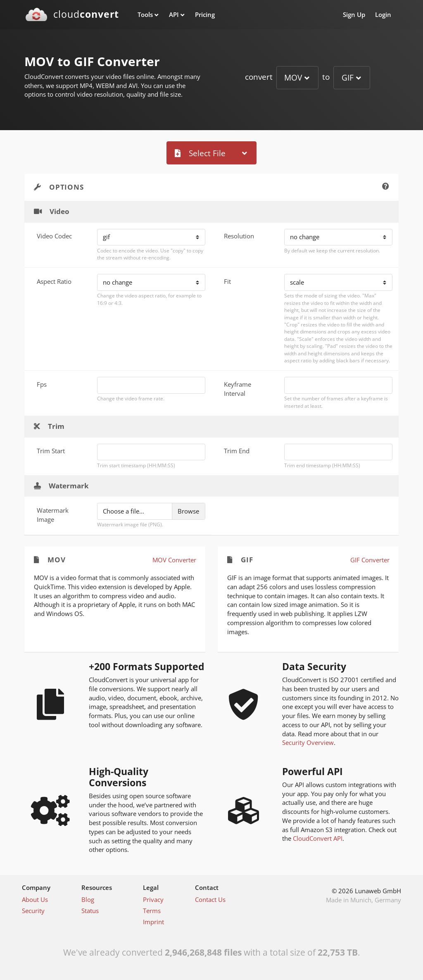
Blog (88, 899)
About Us (35, 899)
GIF (348, 77)
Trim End (237, 451)
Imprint (153, 922)
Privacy (153, 899)
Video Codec (54, 236)
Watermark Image (53, 515)
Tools (145, 14)
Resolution (239, 236)
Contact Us (210, 899)
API (174, 14)
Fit (227, 281)
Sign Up (354, 14)
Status (90, 911)
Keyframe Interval (238, 389)
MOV (293, 77)
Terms (152, 911)
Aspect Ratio (54, 281)
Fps (42, 384)
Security (33, 911)
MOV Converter (174, 560)
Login (383, 14)
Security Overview (308, 742)
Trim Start (51, 451)
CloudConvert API (318, 838)
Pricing (205, 14)
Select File (200, 153)
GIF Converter (370, 560)
